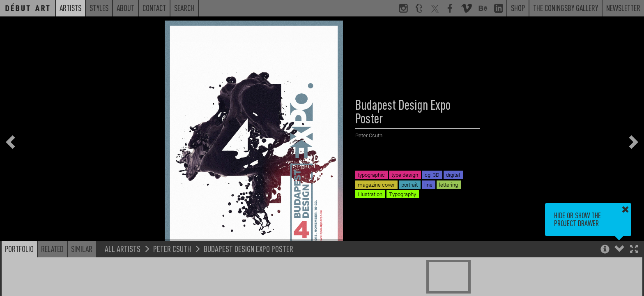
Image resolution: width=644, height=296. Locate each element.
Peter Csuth (172, 249)
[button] (634, 250)
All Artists (123, 249)
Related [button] (52, 249)
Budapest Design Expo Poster (248, 249)
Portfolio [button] (19, 249)
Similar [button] (82, 249)
